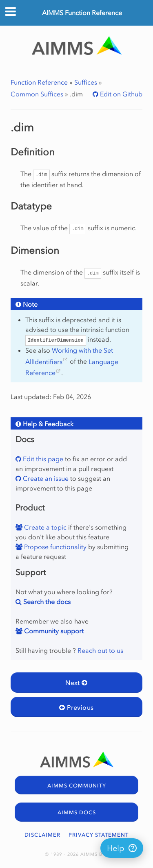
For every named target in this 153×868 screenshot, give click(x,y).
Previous (76, 707)
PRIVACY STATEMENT (99, 835)
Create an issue (45, 478)
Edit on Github (120, 94)
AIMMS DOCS (77, 812)
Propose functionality (54, 547)
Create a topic (44, 527)
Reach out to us (100, 650)
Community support (53, 631)
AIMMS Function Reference (82, 13)
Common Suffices (37, 94)
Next (76, 683)
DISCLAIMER (42, 835)
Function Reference (39, 82)
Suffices (86, 82)
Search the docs (46, 602)
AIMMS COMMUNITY (77, 786)
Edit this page (42, 459)
